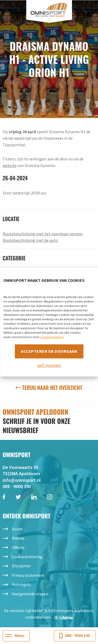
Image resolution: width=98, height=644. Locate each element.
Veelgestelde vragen (30, 594)
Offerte (18, 547)
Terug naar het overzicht (49, 388)
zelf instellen (49, 365)
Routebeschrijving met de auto (30, 240)
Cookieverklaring (27, 557)
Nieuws (18, 538)
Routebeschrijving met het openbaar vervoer (43, 234)
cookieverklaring (52, 337)
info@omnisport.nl (22, 480)
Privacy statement (28, 575)
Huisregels (21, 584)
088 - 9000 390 (17, 486)
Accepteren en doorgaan (49, 351)
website (10, 165)
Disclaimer (21, 566)
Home (17, 529)
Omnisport (49, 10)
